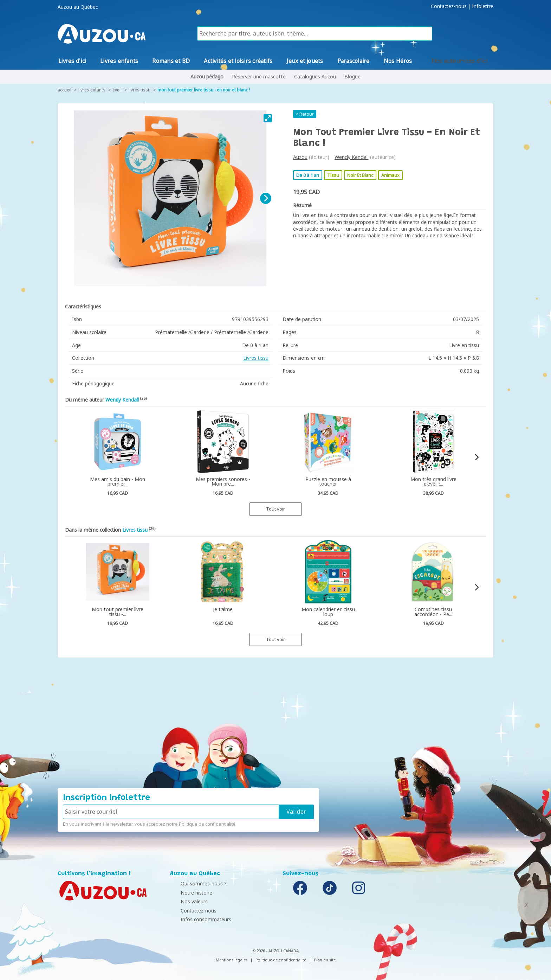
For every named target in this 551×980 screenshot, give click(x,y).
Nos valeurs (185, 901)
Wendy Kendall (352, 157)
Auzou (300, 157)
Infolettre (483, 6)
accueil (64, 90)
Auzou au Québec (78, 7)
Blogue (352, 76)
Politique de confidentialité (207, 824)
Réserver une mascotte (259, 76)
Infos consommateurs (197, 919)
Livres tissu (140, 90)
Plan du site (325, 960)
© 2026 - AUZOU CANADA (275, 951)
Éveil (117, 90)
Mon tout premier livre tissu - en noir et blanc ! (204, 90)
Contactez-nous (449, 6)
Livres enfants (92, 90)
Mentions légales (232, 960)
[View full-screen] (268, 118)
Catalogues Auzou (315, 76)
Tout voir (275, 509)
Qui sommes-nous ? (195, 883)
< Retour (305, 114)
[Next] (266, 198)
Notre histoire (188, 893)
